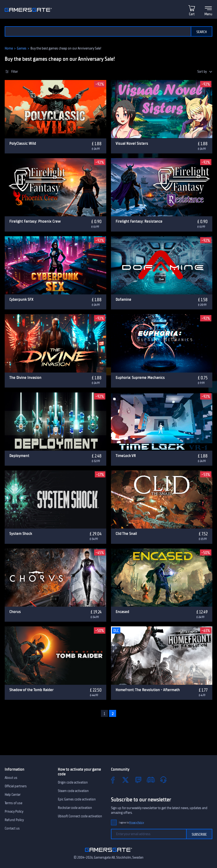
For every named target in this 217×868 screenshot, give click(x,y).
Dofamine (123, 299)
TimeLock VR (126, 456)
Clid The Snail (126, 533)
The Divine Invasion (25, 377)
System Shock (21, 533)
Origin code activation (73, 782)
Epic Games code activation (77, 799)
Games (22, 48)
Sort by (202, 72)
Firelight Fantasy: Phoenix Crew (35, 221)
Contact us (12, 828)
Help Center (13, 795)
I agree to (132, 823)
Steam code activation (73, 791)
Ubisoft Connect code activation (80, 816)
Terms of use (13, 803)
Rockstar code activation (75, 808)
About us (11, 778)
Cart (192, 14)
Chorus (15, 612)
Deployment (19, 456)
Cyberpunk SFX (21, 299)
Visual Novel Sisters (132, 143)
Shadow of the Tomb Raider (31, 690)
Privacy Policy (14, 811)
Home (9, 48)
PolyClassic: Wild (23, 143)
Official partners (16, 786)
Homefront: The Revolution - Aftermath (148, 690)
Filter (15, 72)
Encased (122, 612)
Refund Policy (14, 820)
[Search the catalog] (98, 31)
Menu (208, 14)
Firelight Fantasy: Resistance (139, 221)
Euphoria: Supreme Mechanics (140, 377)
